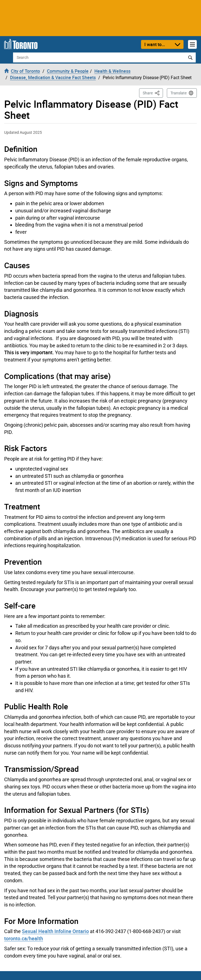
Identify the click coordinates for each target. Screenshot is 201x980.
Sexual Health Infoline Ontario (55, 931)
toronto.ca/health (24, 938)
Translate (179, 93)
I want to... (155, 44)
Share (153, 93)
